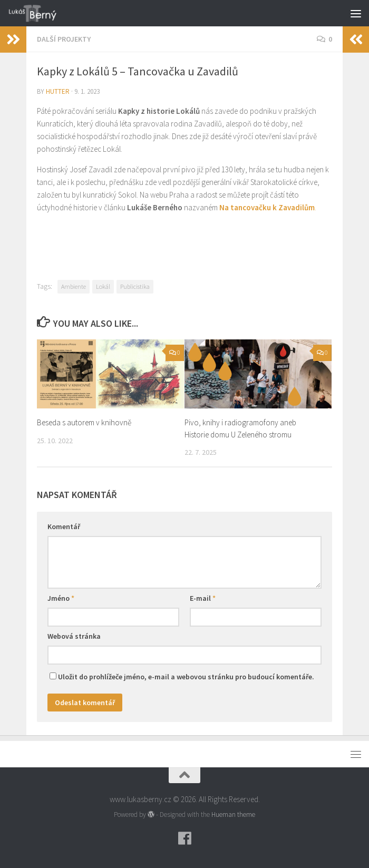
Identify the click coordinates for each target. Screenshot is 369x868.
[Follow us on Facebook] (184, 838)
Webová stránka (74, 636)
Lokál (103, 286)
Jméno (61, 598)
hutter (58, 91)
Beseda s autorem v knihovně (84, 422)
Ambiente (74, 286)
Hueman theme (233, 815)
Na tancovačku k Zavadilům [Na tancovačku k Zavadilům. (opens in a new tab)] (267, 207)
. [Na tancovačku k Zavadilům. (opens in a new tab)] (315, 207)
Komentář (64, 526)
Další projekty (64, 39)
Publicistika (135, 286)
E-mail (203, 598)
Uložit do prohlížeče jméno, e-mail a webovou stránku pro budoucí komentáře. (186, 677)
